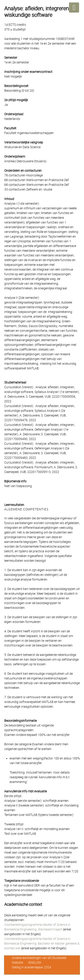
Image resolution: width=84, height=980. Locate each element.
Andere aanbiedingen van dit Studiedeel (39, 958)
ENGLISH (35, 963)
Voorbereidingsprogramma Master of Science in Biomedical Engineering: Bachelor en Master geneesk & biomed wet (42, 943)
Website (17, 963)
